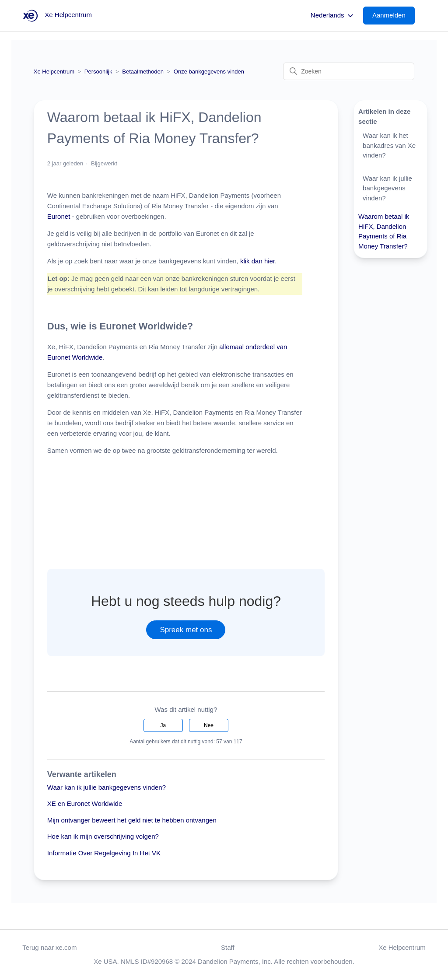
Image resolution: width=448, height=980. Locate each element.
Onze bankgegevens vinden (209, 72)
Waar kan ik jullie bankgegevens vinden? (107, 787)
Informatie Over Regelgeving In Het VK (104, 853)
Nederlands (333, 16)
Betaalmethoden (143, 72)
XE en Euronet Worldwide (85, 803)
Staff (228, 947)
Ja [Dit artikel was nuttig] (163, 725)
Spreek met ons (186, 630)
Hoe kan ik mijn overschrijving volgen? (103, 836)
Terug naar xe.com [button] (49, 947)
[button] (393, 16)
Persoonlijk (98, 72)
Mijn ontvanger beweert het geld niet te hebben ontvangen (132, 820)
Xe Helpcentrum (54, 72)
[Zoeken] (349, 71)
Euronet (60, 216)
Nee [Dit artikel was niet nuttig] (209, 725)
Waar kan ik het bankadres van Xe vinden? (389, 145)
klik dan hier (257, 261)
